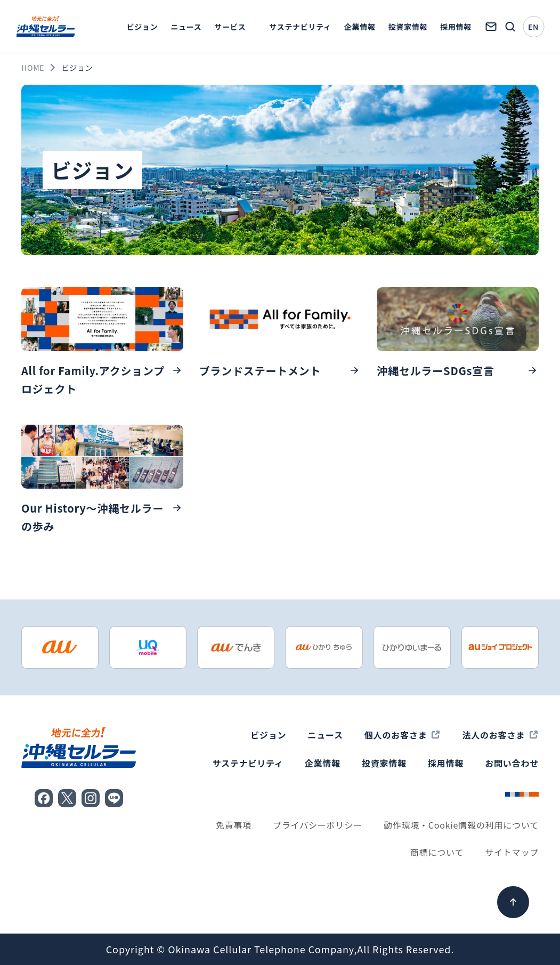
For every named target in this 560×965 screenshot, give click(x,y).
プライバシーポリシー (318, 825)
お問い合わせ (512, 763)
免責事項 (234, 825)
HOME (33, 68)
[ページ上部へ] (513, 902)
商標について (437, 852)
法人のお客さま (493, 735)
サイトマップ (512, 852)
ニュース (186, 27)
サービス (230, 27)
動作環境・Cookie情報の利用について (461, 825)
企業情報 (360, 27)
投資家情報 (408, 27)
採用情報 (456, 27)
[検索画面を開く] (510, 27)
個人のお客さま (396, 735)
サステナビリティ (300, 27)
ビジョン (143, 27)
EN (533, 27)
